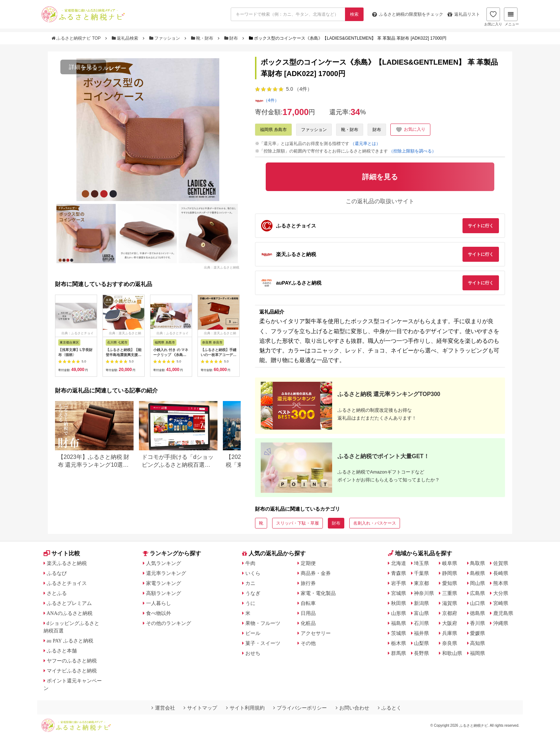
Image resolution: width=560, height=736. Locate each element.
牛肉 (250, 563)
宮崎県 (501, 603)
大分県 (501, 593)
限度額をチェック (408, 14)
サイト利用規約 (245, 708)
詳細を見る (83, 67)
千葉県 (421, 573)
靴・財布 (203, 38)
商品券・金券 (316, 573)
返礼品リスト (464, 14)
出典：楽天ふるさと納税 (222, 267)
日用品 (308, 613)
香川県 (477, 623)
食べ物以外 (159, 613)
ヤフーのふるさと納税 (72, 661)
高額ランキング (164, 593)
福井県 (421, 633)
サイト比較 (62, 553)
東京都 (421, 583)
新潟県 (421, 603)
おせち (253, 653)
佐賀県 (501, 563)
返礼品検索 (126, 38)
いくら (253, 573)
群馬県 (399, 653)
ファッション (165, 38)
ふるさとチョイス (67, 583)
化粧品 (308, 623)
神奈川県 (424, 593)
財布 (232, 38)
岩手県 (399, 583)
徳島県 (477, 613)
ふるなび (57, 573)
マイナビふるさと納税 (72, 671)
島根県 (477, 573)
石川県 (421, 623)
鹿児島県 (503, 613)
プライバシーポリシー (300, 708)
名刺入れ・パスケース (375, 523)
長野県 (421, 653)
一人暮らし (159, 603)
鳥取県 (477, 563)
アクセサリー (316, 633)
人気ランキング (164, 563)
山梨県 (421, 643)
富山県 (421, 613)
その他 (308, 643)
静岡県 (450, 573)
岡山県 (477, 583)
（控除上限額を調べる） (412, 151)
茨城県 (399, 633)
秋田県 (399, 603)
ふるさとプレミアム (69, 603)
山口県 (477, 603)
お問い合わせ (352, 708)
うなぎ (253, 593)
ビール (253, 633)
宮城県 (399, 593)
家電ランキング (164, 583)
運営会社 (163, 708)
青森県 (399, 573)
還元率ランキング (166, 573)
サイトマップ (200, 708)
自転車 (308, 603)
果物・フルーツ (263, 623)
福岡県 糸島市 (273, 130)
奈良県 (450, 643)
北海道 (399, 563)
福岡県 (477, 653)
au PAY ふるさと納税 (70, 641)
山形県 (399, 613)
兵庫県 (450, 633)
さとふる (57, 593)
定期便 (308, 563)
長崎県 (501, 573)
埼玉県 (421, 563)
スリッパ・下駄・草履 (297, 523)
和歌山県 (452, 653)
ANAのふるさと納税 (70, 613)
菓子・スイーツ (263, 643)
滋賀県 (450, 603)
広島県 (477, 593)
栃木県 (399, 643)
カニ (250, 583)
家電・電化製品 (318, 593)
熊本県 (501, 583)
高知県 (477, 643)
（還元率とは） (365, 144)
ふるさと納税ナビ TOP (77, 38)
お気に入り (493, 17)
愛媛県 (477, 633)
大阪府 (450, 623)
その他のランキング (169, 623)
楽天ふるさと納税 (67, 563)
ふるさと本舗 (62, 651)
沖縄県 (501, 623)
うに (250, 603)
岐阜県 (450, 563)
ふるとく (390, 708)
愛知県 (450, 583)
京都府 (450, 613)
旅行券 (308, 583)
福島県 (399, 623)
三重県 (450, 593)
